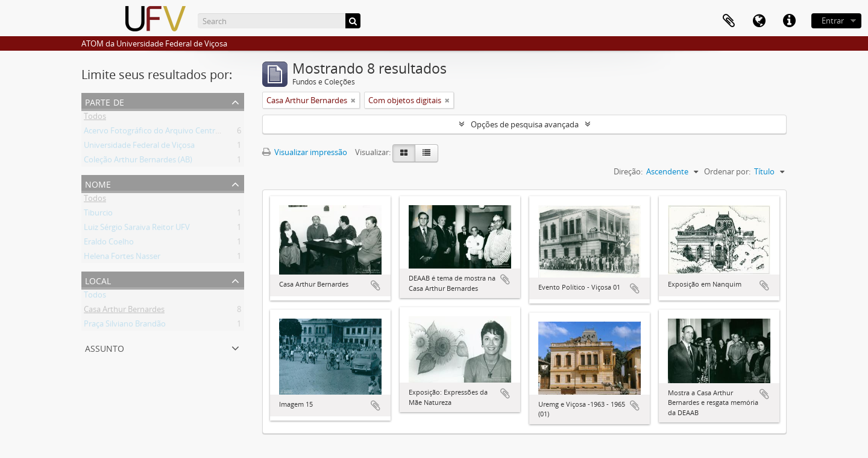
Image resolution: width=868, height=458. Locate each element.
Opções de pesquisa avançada (525, 124)
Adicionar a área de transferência (376, 285)
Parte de (105, 101)
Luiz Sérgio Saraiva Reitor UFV (137, 229)
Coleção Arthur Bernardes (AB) (138, 162)
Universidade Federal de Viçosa (139, 147)
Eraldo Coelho (109, 244)
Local (98, 280)
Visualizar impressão (305, 152)
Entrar (833, 21)
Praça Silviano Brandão (125, 326)
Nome (98, 183)
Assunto (105, 347)
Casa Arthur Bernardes (124, 311)
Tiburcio (98, 215)
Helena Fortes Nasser (122, 258)
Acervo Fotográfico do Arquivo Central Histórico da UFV (183, 133)
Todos (95, 118)
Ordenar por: (727, 171)
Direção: (628, 171)
